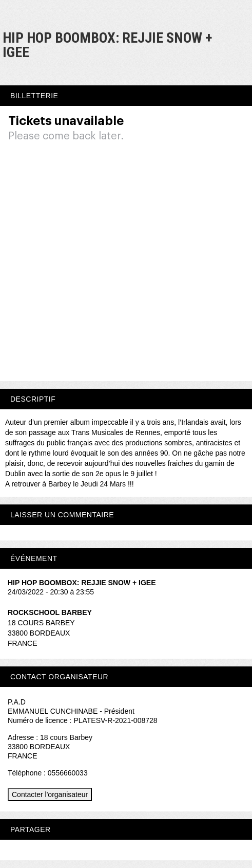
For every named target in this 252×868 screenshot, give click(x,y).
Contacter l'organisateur (50, 794)
